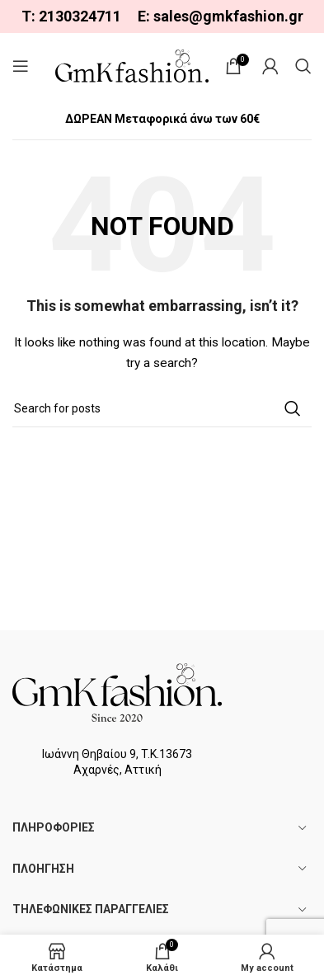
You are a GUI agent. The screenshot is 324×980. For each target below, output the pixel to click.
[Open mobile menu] (21, 66)
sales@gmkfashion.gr (228, 16)
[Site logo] (132, 65)
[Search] (303, 66)
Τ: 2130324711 (71, 16)
